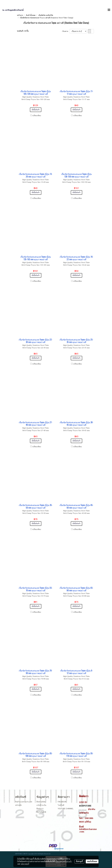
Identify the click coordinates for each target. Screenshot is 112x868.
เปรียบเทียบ (37, 116)
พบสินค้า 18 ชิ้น (23, 31)
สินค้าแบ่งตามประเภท (24, 802)
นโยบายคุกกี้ (25, 864)
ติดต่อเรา (40, 809)
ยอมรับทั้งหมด (92, 861)
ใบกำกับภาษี (41, 812)
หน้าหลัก (18, 805)
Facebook (62, 802)
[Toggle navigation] (109, 10)
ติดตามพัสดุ (41, 802)
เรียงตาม (66, 31)
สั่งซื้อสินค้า (36, 110)
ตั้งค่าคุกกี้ (79, 861)
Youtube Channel (66, 809)
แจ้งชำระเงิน (41, 805)
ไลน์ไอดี (61, 805)
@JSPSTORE (85, 806)
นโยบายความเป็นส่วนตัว (64, 861)
